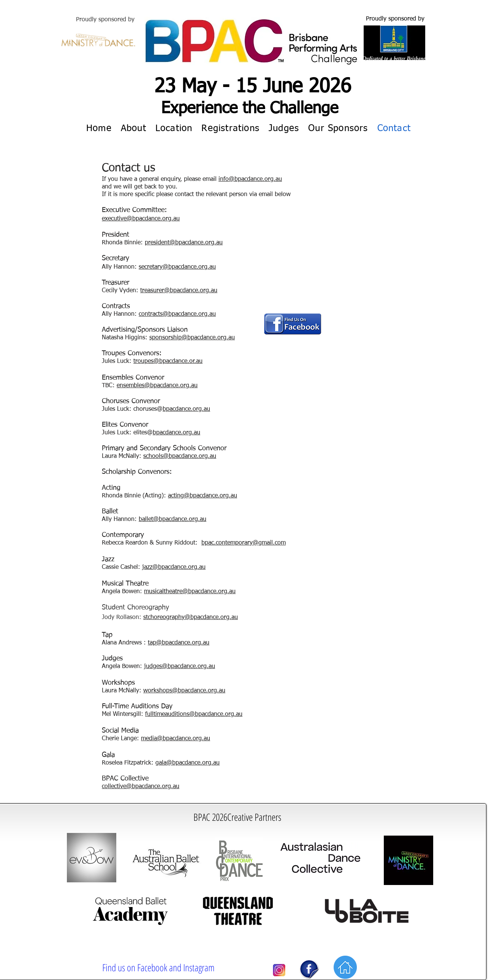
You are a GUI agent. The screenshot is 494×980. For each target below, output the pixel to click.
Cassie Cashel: (122, 567)
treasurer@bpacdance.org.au (179, 291)
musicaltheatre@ (166, 592)
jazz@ (150, 567)
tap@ (155, 643)
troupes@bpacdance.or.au (168, 361)
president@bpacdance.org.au (184, 243)
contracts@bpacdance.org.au (177, 314)
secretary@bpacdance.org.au (177, 267)
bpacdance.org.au (182, 567)
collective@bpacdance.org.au (141, 787)
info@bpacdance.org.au (250, 179)
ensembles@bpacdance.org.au (157, 386)
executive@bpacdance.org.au (141, 219)
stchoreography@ (167, 617)
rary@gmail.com (264, 543)
